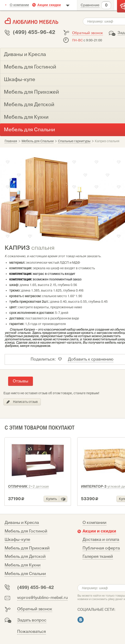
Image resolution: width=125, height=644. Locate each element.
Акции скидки (49, 5)
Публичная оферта (101, 548)
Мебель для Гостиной (26, 531)
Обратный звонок (88, 33)
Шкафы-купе (17, 540)
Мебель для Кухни (23, 565)
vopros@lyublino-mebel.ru (42, 598)
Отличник (28, 486)
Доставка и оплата (101, 540)
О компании (19, 5)
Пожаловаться (32, 632)
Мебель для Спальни (25, 574)
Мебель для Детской (25, 557)
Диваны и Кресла (22, 523)
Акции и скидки (99, 531)
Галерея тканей (98, 557)
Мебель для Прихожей (27, 548)
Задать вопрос (32, 620)
